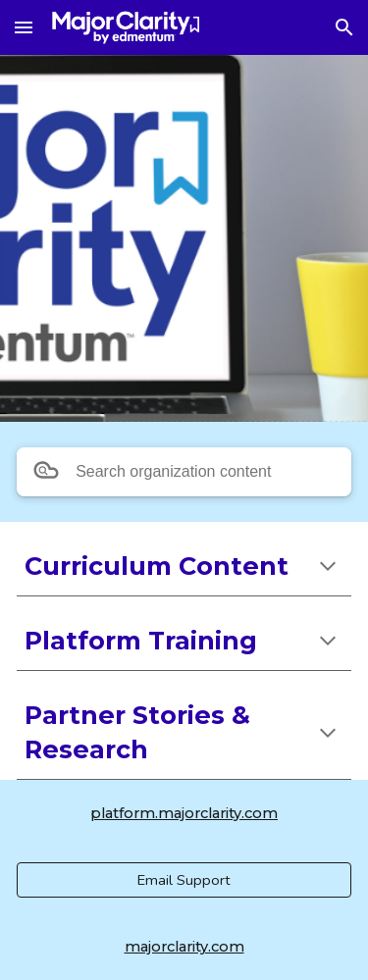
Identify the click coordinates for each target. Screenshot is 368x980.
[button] (24, 27)
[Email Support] (184, 879)
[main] (184, 567)
